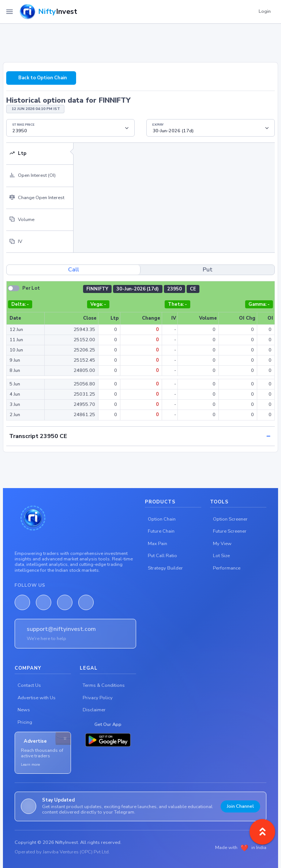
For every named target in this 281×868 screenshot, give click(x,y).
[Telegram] (86, 602)
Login (265, 11)
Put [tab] (208, 270)
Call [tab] (74, 270)
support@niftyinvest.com (61, 629)
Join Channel (240, 806)
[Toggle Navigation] (10, 12)
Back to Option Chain (43, 78)
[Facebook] (22, 602)
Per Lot (31, 288)
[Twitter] (65, 602)
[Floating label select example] (70, 128)
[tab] (40, 154)
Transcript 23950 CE (38, 436)
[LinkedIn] (44, 602)
